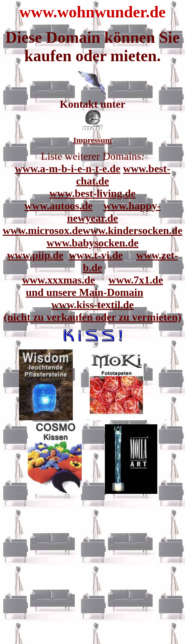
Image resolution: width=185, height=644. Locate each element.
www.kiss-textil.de (92, 305)
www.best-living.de (93, 193)
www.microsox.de (43, 230)
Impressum (93, 140)
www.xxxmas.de (59, 280)
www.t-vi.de (96, 255)
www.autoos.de (58, 206)
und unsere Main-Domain (84, 292)
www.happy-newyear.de (114, 212)
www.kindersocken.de (132, 230)
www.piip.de (35, 255)
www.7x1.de (136, 280)
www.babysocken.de (93, 243)
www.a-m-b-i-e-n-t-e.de (67, 169)
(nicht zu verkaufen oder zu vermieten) (93, 317)
